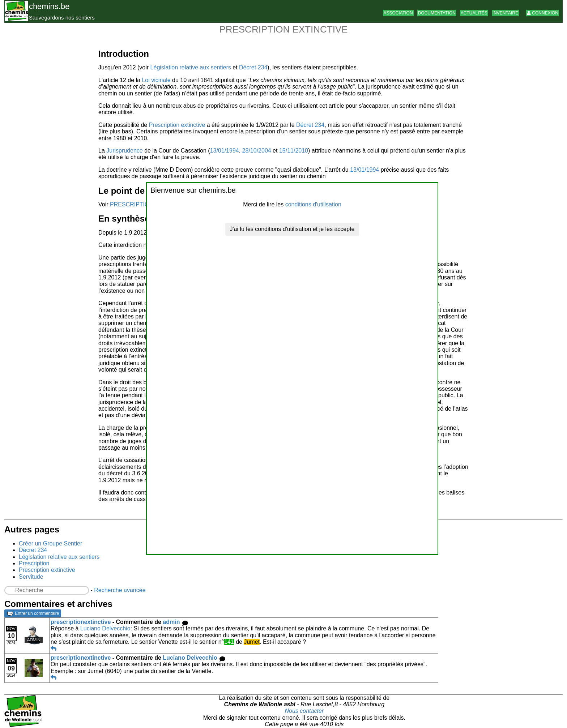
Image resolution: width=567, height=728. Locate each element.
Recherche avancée (120, 590)
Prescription (34, 563)
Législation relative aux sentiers (191, 67)
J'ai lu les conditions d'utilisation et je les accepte (292, 229)
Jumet (252, 642)
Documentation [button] (437, 13)
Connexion (543, 13)
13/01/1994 (225, 151)
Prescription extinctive (177, 125)
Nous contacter (304, 711)
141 (229, 642)
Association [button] (398, 13)
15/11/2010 (294, 151)
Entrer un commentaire (33, 613)
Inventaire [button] (505, 13)
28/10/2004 (257, 151)
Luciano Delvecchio (105, 628)
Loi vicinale (156, 80)
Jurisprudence (125, 151)
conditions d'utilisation (313, 204)
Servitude (31, 577)
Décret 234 (253, 67)
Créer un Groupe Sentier (50, 543)
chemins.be (49, 6)
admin (171, 622)
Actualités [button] (474, 13)
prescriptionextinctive (81, 622)
